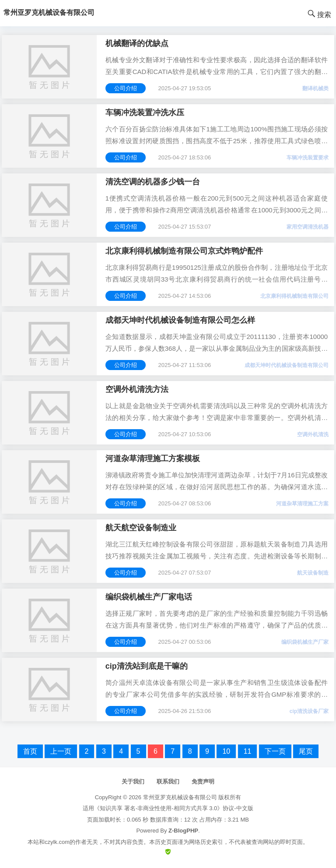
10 (226, 751)
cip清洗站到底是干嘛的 (147, 666)
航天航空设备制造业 (141, 528)
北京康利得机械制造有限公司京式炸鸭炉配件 (184, 251)
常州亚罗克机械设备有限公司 (180, 797)
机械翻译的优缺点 (137, 43)
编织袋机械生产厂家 (305, 642)
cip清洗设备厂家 (309, 711)
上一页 (61, 751)
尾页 (306, 751)
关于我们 (133, 782)
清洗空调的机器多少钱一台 (153, 182)
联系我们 (168, 782)
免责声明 (203, 782)
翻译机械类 (315, 88)
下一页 (275, 751)
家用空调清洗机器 (308, 227)
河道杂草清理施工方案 (302, 504)
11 (248, 751)
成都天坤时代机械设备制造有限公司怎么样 (180, 320)
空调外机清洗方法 (137, 389)
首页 (30, 751)
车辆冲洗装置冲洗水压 (145, 113)
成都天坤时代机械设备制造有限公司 (287, 365)
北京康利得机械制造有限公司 (294, 296)
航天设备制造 (313, 573)
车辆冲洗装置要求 (308, 158)
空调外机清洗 (313, 434)
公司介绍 (126, 88)
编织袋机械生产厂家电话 (149, 597)
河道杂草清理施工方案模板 (153, 459)
